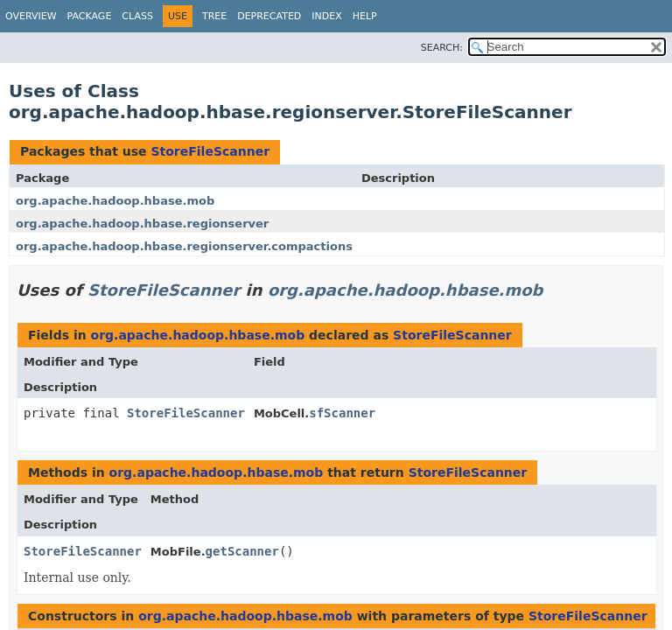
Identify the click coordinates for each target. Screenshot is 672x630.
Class (137, 16)
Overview (31, 16)
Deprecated (269, 16)
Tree (214, 16)
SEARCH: (442, 48)
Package (90, 16)
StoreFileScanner (210, 151)
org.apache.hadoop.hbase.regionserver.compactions (184, 246)
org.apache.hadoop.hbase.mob (115, 201)
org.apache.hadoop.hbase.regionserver (142, 224)
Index (326, 16)
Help (365, 16)
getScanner (242, 551)
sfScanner (342, 413)
